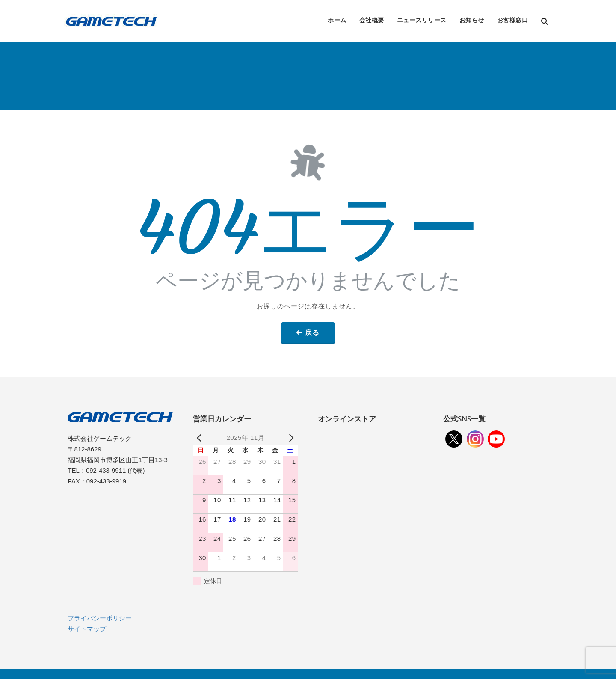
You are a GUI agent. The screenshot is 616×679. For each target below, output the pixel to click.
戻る (312, 332)
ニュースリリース (422, 20)
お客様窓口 (513, 20)
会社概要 (372, 20)
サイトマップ (87, 629)
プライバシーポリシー (100, 618)
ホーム (337, 20)
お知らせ (472, 20)
